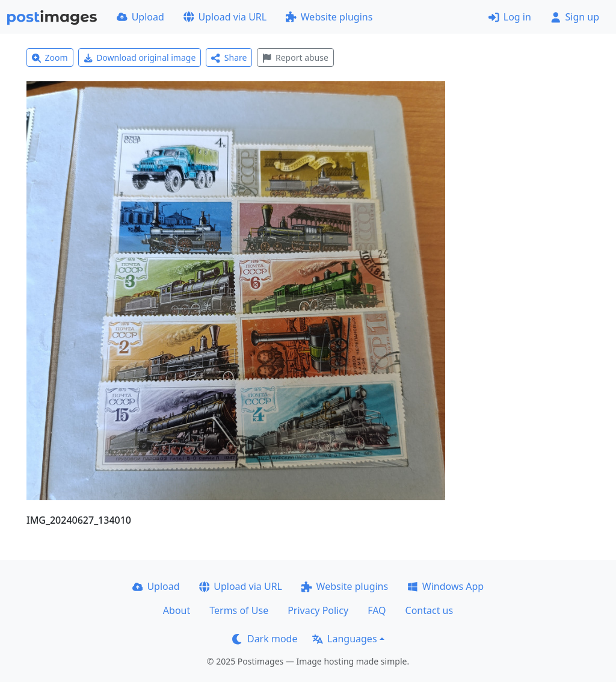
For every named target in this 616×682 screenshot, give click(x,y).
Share (229, 57)
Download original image (140, 57)
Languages (344, 639)
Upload (140, 17)
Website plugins (329, 17)
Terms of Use (239, 610)
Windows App (445, 586)
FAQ (377, 610)
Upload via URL (225, 17)
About (177, 610)
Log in (510, 17)
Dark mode (265, 639)
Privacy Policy (318, 610)
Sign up (575, 17)
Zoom (50, 57)
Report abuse (295, 57)
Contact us (430, 610)
